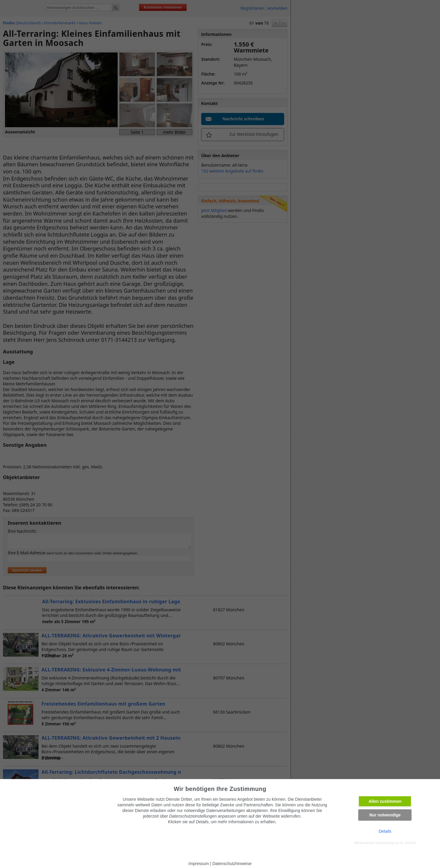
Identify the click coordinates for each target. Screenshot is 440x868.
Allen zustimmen (385, 801)
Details (385, 831)
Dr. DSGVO (408, 843)
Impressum (199, 864)
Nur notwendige (385, 815)
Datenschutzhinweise (232, 864)
